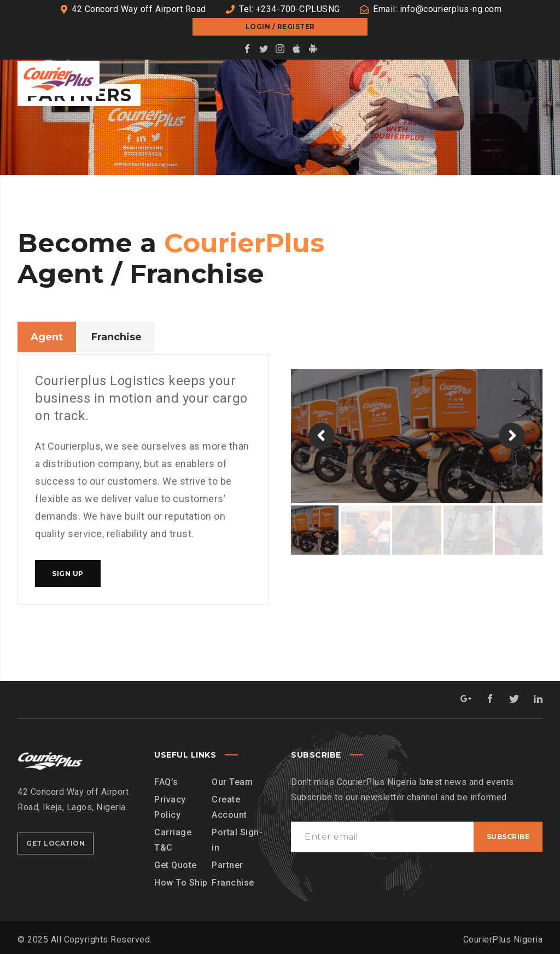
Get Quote (176, 865)
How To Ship (181, 883)
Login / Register (280, 27)
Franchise (233, 883)
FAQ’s (166, 782)
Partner (227, 865)
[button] (322, 436)
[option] (417, 436)
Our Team (232, 782)
